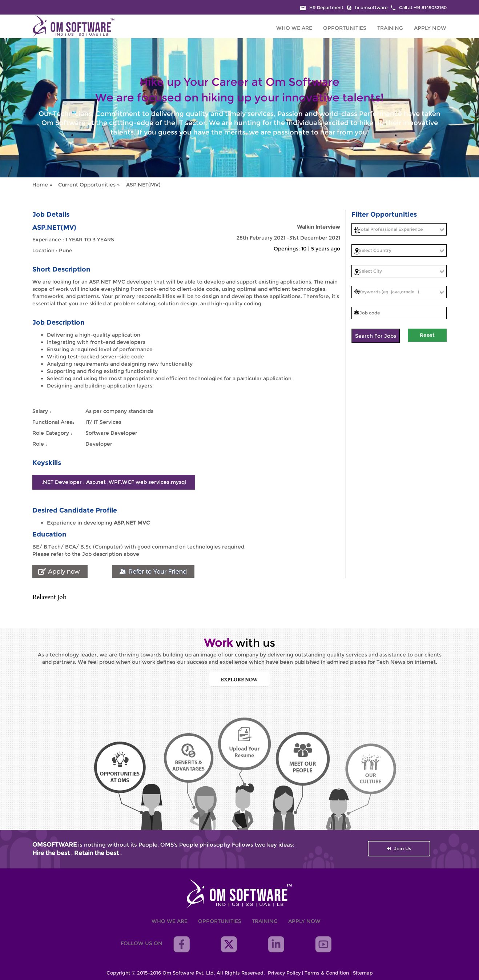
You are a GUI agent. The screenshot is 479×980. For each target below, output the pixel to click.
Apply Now (430, 28)
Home (41, 185)
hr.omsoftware (367, 7)
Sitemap (363, 973)
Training (390, 28)
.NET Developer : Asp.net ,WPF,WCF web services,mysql (114, 482)
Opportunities (345, 28)
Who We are (294, 28)
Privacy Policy (284, 973)
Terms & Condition (327, 973)
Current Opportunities (87, 185)
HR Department (322, 7)
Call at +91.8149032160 (419, 7)
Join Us (399, 848)
